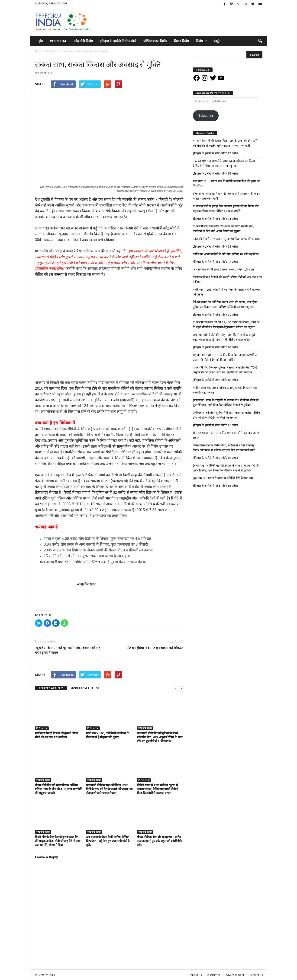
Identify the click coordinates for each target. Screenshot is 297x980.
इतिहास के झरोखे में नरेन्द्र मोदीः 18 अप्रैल (215, 380)
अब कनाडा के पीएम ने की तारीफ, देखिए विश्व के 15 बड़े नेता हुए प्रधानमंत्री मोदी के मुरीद (108, 841)
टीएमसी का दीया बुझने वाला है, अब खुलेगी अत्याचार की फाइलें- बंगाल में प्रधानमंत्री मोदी (227, 196)
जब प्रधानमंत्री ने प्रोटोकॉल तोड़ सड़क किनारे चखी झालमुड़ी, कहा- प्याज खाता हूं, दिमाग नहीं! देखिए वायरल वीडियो (225, 337)
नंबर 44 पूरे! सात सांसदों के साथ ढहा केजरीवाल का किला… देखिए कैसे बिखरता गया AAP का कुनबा (225, 163)
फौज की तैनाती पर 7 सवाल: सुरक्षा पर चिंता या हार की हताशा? (227, 239)
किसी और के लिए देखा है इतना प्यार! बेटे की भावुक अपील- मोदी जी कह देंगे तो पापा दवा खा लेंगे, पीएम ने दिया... (58, 841)
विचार (55, 56)
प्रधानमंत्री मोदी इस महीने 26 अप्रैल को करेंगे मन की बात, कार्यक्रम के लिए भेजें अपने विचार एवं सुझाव (223, 229)
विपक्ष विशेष (181, 41)
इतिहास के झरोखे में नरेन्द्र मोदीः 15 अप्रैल (215, 486)
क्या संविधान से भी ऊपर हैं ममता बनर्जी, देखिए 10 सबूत (223, 269)
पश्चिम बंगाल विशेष (155, 41)
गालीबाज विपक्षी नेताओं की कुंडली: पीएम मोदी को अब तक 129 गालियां (57, 735)
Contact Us (256, 975)
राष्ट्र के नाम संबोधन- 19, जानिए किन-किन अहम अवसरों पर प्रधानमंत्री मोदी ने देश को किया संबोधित (225, 357)
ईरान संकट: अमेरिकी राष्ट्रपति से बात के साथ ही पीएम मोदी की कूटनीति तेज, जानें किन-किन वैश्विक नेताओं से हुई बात (226, 468)
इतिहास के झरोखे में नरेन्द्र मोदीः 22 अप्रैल (215, 262)
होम (41, 41)
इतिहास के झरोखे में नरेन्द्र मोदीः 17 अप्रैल (215, 425)
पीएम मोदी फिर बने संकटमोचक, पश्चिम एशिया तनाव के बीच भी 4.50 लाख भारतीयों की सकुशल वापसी (58, 789)
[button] (260, 41)
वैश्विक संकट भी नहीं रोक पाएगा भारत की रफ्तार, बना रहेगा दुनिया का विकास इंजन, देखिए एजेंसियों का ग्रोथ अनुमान (225, 305)
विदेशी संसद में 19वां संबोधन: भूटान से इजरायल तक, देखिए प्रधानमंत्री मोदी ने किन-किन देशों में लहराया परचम (158, 789)
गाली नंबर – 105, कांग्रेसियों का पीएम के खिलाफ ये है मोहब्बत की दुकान (108, 735)
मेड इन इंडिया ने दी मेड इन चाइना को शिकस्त (155, 648)
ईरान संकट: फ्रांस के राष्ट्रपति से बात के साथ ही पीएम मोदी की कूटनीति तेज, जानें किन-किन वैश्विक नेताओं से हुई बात (226, 403)
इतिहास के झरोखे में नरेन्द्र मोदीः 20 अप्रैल (215, 347)
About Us (196, 975)
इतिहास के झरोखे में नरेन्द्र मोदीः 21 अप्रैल (215, 315)
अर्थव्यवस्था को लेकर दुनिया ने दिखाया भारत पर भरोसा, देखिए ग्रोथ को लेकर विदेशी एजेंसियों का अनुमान (226, 415)
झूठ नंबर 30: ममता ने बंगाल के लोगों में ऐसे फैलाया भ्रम (223, 478)
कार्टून (217, 41)
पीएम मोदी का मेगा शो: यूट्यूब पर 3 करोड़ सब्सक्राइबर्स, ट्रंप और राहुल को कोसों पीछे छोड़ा (159, 841)
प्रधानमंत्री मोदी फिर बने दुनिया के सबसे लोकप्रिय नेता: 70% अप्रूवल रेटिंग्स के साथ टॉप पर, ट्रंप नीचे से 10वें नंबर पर (160, 737)
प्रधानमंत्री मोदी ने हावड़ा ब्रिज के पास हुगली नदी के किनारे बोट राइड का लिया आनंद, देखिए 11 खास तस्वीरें (226, 209)
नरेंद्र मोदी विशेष (83, 41)
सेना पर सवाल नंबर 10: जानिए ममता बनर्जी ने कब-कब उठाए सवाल (226, 435)
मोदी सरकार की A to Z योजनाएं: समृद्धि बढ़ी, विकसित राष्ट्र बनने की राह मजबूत (225, 390)
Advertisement (235, 975)
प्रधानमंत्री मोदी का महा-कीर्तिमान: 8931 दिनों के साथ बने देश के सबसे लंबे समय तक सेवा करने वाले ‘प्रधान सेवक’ (109, 789)
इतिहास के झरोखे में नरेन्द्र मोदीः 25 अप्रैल (215, 173)
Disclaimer (214, 975)
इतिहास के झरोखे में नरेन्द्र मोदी (118, 41)
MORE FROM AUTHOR (85, 688)
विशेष (201, 41)
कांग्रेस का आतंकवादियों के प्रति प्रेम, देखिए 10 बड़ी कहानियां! (226, 254)
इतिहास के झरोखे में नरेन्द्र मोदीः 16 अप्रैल (215, 458)
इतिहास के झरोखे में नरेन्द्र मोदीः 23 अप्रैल (215, 247)
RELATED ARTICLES (51, 688)
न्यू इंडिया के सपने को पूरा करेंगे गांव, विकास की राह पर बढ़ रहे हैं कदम (68, 650)
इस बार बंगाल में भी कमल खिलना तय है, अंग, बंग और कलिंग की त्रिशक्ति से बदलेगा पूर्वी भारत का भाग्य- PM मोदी (226, 143)
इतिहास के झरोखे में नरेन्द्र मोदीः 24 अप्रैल (215, 219)
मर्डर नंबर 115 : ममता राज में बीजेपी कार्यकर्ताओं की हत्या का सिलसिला (226, 184)
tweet (155, 675)
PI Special (58, 41)
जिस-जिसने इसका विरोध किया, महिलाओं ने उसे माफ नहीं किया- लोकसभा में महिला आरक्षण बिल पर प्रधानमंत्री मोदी (224, 448)
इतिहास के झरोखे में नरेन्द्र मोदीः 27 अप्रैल (215, 153)
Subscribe (206, 115)
